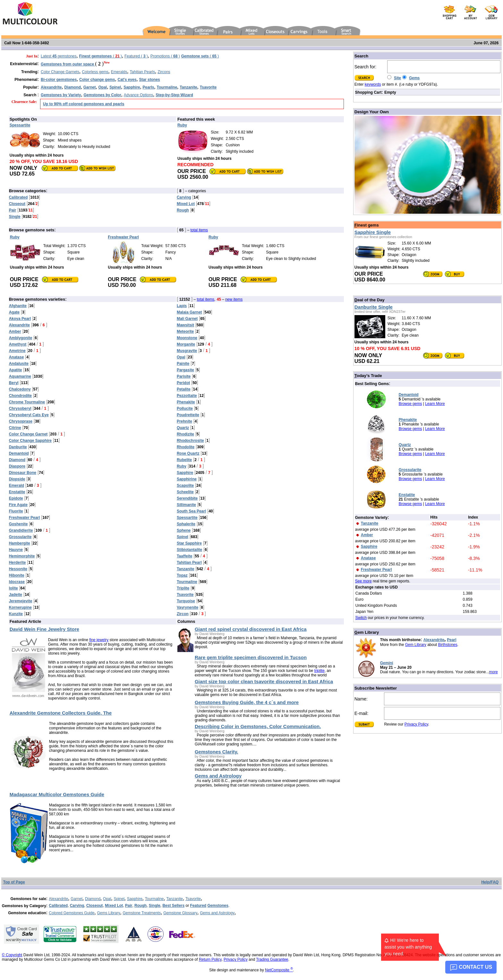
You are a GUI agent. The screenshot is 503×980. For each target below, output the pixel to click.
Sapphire (135, 899)
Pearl (452, 640)
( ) (101, 56)
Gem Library (416, 645)
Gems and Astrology (217, 913)
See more (363, 581)
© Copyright (12, 955)
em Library (367, 632)
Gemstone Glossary (180, 913)
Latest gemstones (59, 56)
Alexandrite (434, 640)
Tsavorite (193, 899)
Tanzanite (175, 899)
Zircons (164, 72)
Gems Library (108, 913)
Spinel (119, 899)
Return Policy (210, 959)
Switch (361, 618)
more (493, 672)
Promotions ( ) (165, 56)
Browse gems (410, 404)
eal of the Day (370, 300)
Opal (107, 899)
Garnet (77, 899)
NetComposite (279, 970)
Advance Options (138, 95)
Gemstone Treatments (142, 913)
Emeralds (119, 72)
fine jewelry (99, 640)
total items (199, 230)
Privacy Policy (416, 724)
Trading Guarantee (272, 959)
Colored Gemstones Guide (72, 913)
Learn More (435, 404)
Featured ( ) (136, 56)
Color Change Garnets (60, 72)
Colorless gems (95, 72)
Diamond (93, 899)
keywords (373, 84)
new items (234, 299)
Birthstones (448, 645)
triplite (320, 671)
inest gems (367, 225)
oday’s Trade (368, 376)
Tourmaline (154, 899)
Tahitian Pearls (143, 72)
